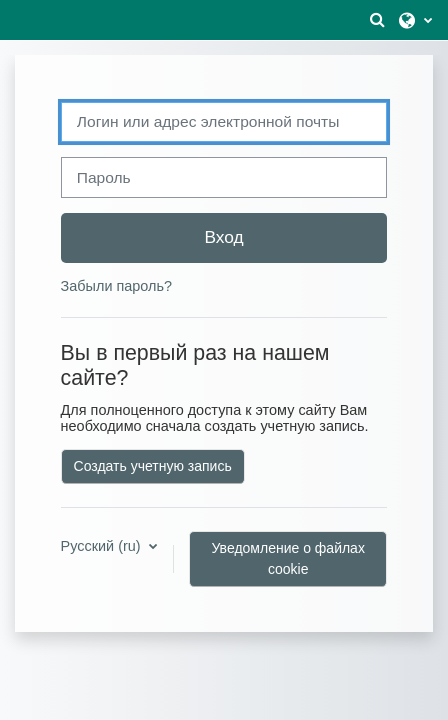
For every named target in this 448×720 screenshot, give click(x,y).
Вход (223, 237)
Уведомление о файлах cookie (288, 558)
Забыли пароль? (116, 286)
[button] (377, 20)
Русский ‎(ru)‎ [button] (103, 546)
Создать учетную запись (153, 466)
